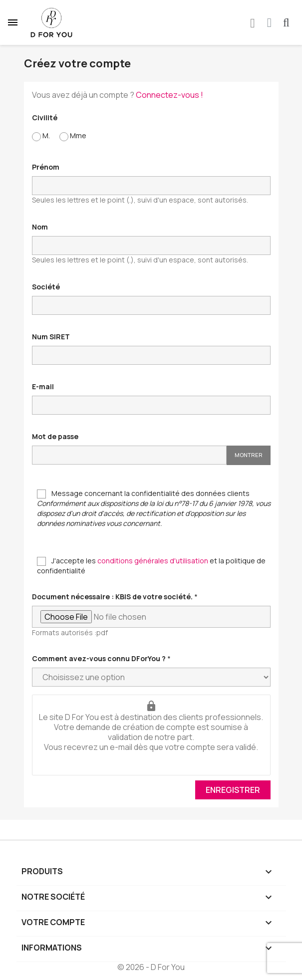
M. (41, 136)
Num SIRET (51, 337)
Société (46, 287)
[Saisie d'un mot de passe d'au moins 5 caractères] (129, 455)
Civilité (45, 118)
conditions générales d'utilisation (153, 561)
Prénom (46, 167)
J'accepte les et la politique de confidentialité (151, 566)
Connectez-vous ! (169, 95)
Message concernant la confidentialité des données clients (154, 508)
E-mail (43, 386)
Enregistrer (233, 790)
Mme (73, 136)
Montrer (249, 455)
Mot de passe (55, 436)
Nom (40, 227)
